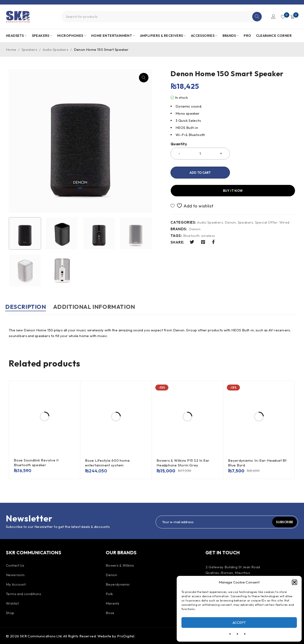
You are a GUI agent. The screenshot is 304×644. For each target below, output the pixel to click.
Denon (230, 204)
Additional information (105, 307)
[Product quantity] (200, 154)
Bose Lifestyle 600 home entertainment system (107, 462)
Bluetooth (191, 218)
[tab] (29, 309)
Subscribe (281, 522)
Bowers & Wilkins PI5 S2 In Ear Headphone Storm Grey (183, 462)
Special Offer (266, 204)
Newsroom (15, 574)
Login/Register (271, 17)
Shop (10, 612)
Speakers (29, 49)
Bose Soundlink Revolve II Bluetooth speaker (36, 462)
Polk (109, 593)
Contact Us (15, 565)
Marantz (113, 603)
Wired (284, 204)
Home (11, 49)
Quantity (179, 144)
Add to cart (200, 173)
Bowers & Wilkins (120, 565)
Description (29, 307)
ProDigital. (126, 636)
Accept (239, 623)
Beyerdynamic (118, 584)
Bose (110, 612)
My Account (16, 584)
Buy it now (265, 173)
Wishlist (12, 603)
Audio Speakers (56, 49)
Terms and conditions (24, 593)
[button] (294, 582)
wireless (208, 218)
